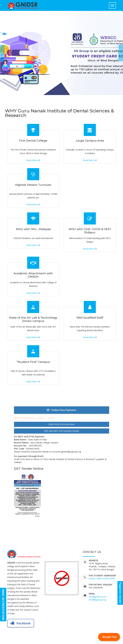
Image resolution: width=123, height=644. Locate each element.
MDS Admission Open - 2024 (34, 418)
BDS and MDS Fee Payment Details (62, 431)
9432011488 (95, 579)
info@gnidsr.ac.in (97, 597)
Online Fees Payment (62, 410)
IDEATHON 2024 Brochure (61, 424)
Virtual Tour (110, 637)
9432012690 (109, 579)
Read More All (33, 160)
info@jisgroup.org (97, 600)
